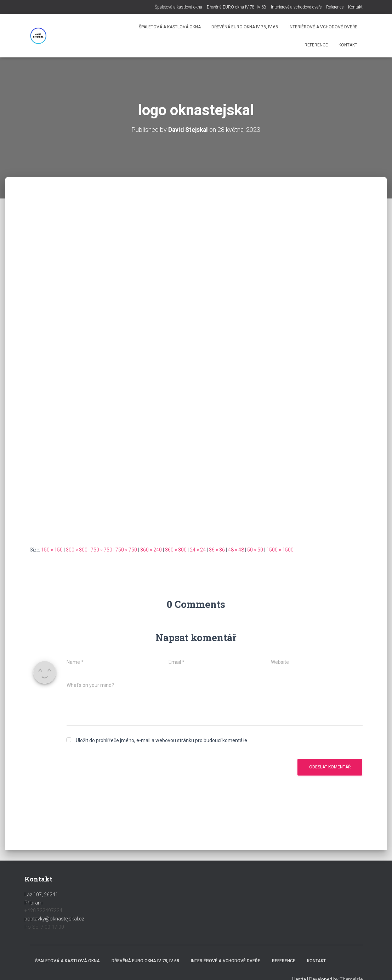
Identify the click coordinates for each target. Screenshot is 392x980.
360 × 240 (151, 550)
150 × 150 (52, 550)
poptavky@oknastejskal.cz (54, 919)
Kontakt (355, 7)
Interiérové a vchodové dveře (296, 7)
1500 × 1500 (280, 550)
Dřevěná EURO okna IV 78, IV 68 (237, 7)
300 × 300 (77, 550)
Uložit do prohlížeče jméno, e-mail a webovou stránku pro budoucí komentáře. (162, 740)
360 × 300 (176, 550)
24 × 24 (198, 550)
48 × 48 (236, 550)
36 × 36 (217, 550)
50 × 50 (255, 550)
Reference (335, 7)
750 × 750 (101, 550)
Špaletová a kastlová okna (178, 7)
